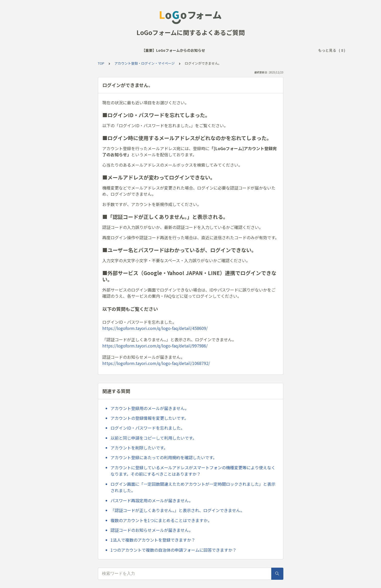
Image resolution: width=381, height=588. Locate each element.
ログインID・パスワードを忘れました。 (148, 428)
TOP (101, 63)
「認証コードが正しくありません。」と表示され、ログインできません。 (177, 510)
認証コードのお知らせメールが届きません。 (152, 530)
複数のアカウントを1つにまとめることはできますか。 (161, 520)
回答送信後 (227, 50)
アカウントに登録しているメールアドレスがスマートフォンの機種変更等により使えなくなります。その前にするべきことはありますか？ (193, 471)
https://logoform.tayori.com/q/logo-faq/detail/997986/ (155, 346)
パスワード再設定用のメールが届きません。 (152, 500)
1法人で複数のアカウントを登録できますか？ (153, 540)
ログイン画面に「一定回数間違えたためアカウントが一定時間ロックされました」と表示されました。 (193, 487)
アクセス (185, 50)
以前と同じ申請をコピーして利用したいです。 (154, 438)
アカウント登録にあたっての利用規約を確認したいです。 (164, 457)
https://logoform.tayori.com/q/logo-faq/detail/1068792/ (156, 363)
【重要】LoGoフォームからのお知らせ (71, 50)
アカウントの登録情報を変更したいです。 (149, 418)
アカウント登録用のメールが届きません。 (150, 408)
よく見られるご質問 (126, 50)
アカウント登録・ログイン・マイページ (275, 50)
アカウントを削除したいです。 (139, 448)
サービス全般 (160, 50)
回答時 (205, 50)
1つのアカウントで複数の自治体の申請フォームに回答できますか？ (173, 550)
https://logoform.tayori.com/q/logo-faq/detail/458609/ (155, 328)
